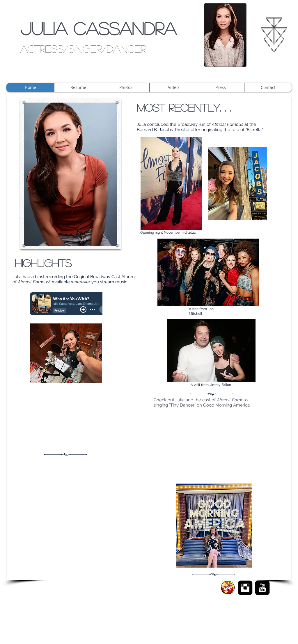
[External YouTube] (66, 417)
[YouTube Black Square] (262, 588)
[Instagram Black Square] (245, 588)
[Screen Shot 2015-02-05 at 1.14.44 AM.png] (228, 588)
